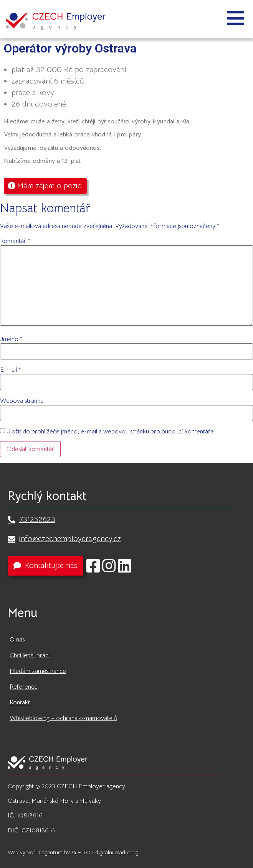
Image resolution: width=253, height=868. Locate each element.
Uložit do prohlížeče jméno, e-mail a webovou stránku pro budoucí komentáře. (111, 432)
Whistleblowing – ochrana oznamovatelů (63, 718)
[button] (45, 186)
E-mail (11, 370)
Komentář (15, 241)
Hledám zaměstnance (38, 671)
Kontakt (20, 702)
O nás (17, 640)
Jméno (11, 339)
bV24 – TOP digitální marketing (101, 852)
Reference (24, 687)
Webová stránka (22, 401)
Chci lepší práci (30, 655)
